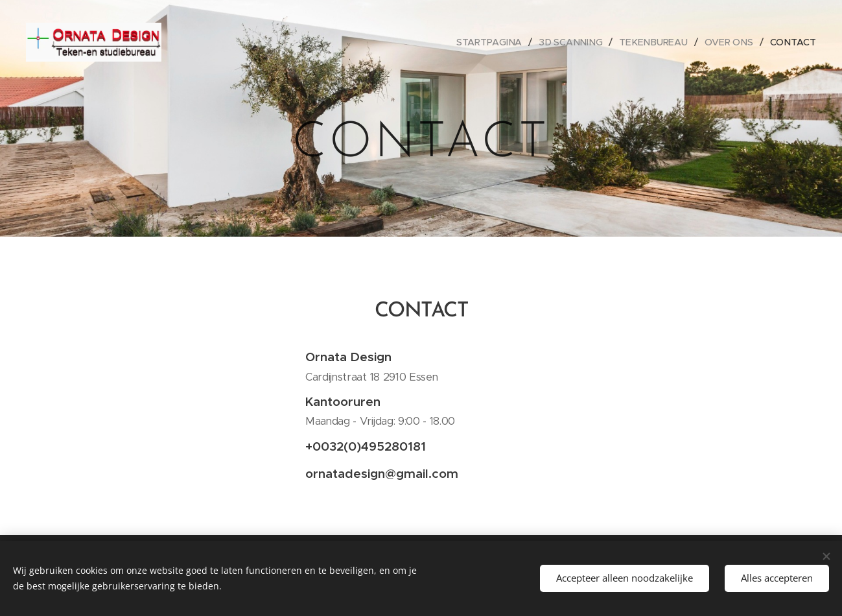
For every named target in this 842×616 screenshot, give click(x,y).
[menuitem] (496, 42)
